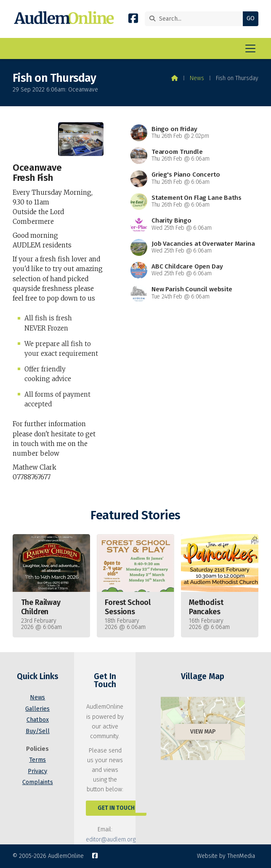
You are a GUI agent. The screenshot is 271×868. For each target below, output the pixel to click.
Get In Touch (116, 808)
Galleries (37, 709)
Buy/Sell (38, 731)
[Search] (196, 19)
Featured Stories (135, 515)
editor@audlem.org (111, 840)
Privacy (37, 771)
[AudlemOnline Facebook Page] (133, 20)
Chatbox (38, 720)
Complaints (38, 782)
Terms (37, 760)
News (197, 78)
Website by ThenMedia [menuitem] (226, 856)
